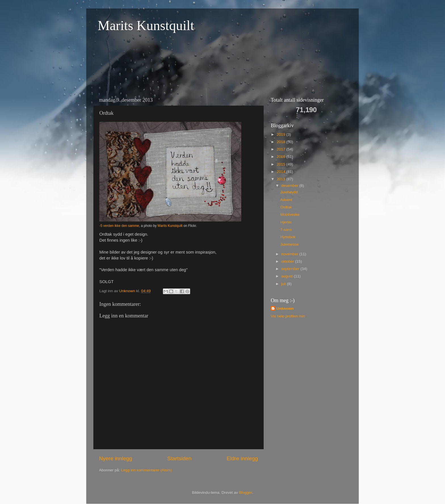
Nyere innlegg (116, 458)
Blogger (245, 493)
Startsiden (180, 458)
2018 (282, 142)
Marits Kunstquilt (146, 25)
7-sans (286, 230)
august (287, 276)
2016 (282, 157)
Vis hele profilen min (288, 316)
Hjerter (286, 222)
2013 (282, 179)
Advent (286, 200)
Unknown (285, 309)
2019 (282, 134)
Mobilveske (290, 215)
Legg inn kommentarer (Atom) (146, 470)
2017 (282, 149)
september (291, 269)
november (290, 254)
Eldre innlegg (242, 458)
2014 (282, 172)
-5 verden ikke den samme (119, 226)
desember (290, 186)
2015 (282, 164)
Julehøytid (289, 192)
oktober (288, 261)
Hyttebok (288, 237)
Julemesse (290, 244)
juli (284, 284)
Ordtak (286, 207)
